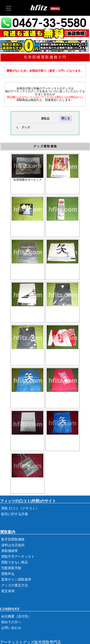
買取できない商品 (15, 562)
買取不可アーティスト (18, 557)
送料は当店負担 (13, 545)
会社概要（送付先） (16, 616)
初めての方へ (11, 622)
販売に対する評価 (15, 514)
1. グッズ (23, 127)
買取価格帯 (10, 551)
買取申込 (8, 574)
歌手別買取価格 (13, 539)
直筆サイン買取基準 (16, 580)
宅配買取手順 (11, 568)
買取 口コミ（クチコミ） (20, 508)
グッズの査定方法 (15, 585)
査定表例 (8, 591)
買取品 (32, 119)
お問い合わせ (11, 628)
